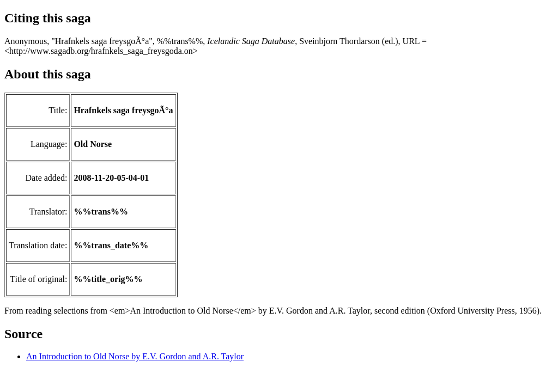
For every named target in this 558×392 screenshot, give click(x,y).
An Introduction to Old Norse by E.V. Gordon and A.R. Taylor (135, 356)
